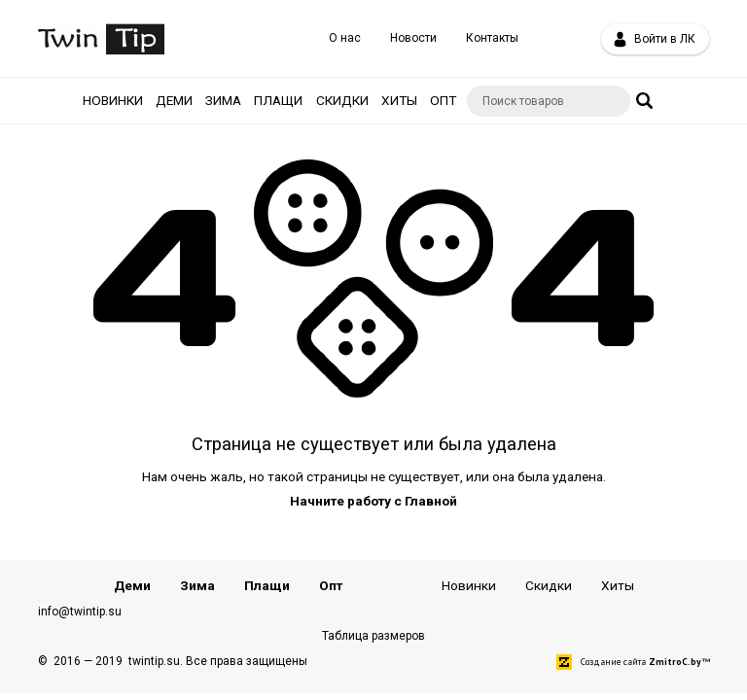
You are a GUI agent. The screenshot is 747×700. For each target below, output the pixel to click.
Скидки (342, 100)
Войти (655, 39)
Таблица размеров (373, 636)
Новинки (113, 100)
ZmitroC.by (675, 662)
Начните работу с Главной (373, 501)
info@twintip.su (80, 612)
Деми (174, 100)
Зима (223, 100)
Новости (413, 38)
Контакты (492, 38)
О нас (345, 38)
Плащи (278, 100)
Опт (443, 100)
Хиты (399, 100)
